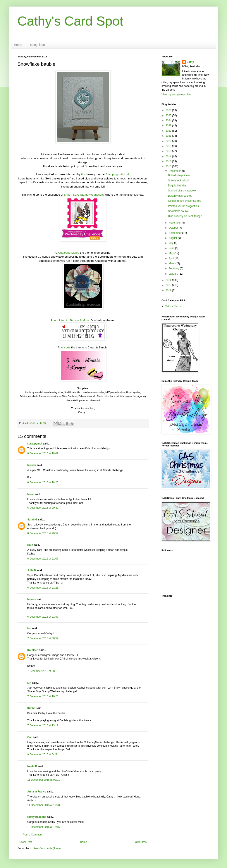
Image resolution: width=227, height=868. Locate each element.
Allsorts (66, 347)
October (174, 228)
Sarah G (32, 520)
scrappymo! (35, 444)
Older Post (141, 842)
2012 (169, 290)
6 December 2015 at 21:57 (43, 617)
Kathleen (33, 650)
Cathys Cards (173, 306)
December (175, 171)
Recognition (37, 45)
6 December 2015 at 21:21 (43, 588)
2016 (169, 161)
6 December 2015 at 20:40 (43, 508)
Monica (32, 599)
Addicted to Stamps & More (72, 320)
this (83, 174)
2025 (169, 115)
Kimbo (31, 708)
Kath (30, 545)
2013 (169, 285)
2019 (169, 146)
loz (29, 628)
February (174, 269)
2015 (169, 166)
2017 (169, 156)
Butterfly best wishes (180, 196)
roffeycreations (37, 817)
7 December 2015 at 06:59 (43, 638)
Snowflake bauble (178, 211)
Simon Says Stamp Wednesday (84, 195)
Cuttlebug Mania (69, 253)
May (172, 253)
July (171, 243)
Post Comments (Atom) (47, 848)
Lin (29, 683)
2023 (169, 126)
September (175, 233)
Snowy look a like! (179, 181)
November (175, 223)
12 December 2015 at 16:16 (44, 827)
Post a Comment (33, 835)
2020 (169, 141)
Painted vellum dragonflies (183, 206)
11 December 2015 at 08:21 (44, 780)
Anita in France (37, 792)
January (174, 274)
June (172, 248)
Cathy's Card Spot (70, 21)
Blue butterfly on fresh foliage (185, 216)
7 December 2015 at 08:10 (43, 671)
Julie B (32, 570)
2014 (169, 280)
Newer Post (25, 842)
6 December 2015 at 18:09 (43, 453)
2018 (169, 151)
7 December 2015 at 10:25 (43, 696)
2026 (169, 110)
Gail (30, 737)
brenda (32, 465)
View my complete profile (176, 95)
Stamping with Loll (117, 174)
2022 (169, 131)
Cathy (190, 62)
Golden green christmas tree (185, 201)
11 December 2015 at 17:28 (44, 805)
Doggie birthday (177, 186)
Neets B (32, 766)
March (173, 263)
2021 (169, 136)
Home (18, 45)
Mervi (31, 494)
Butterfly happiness (179, 175)
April (172, 258)
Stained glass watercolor (182, 191)
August (173, 238)
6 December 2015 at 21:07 (43, 559)
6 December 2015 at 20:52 (43, 533)
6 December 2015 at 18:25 (43, 482)
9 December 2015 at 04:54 (43, 754)
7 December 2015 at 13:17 (43, 725)
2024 (169, 121)
